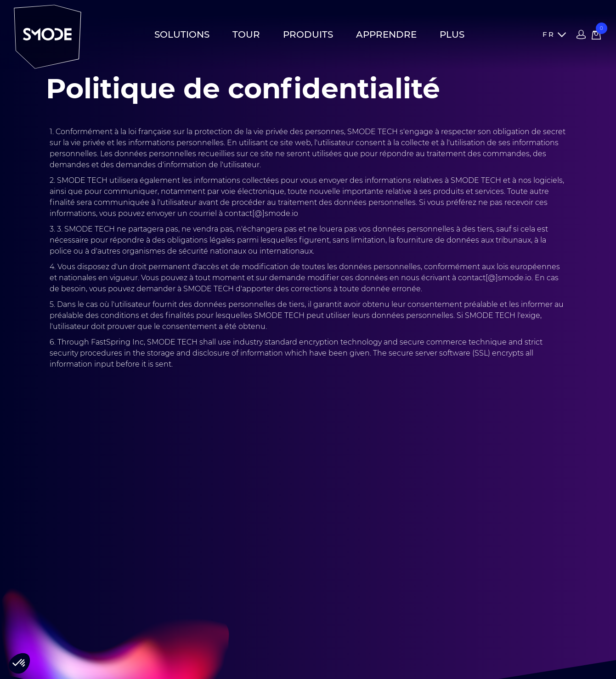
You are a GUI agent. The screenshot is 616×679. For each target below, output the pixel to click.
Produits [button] (308, 34)
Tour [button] (246, 34)
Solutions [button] (182, 34)
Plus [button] (452, 34)
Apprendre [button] (386, 34)
